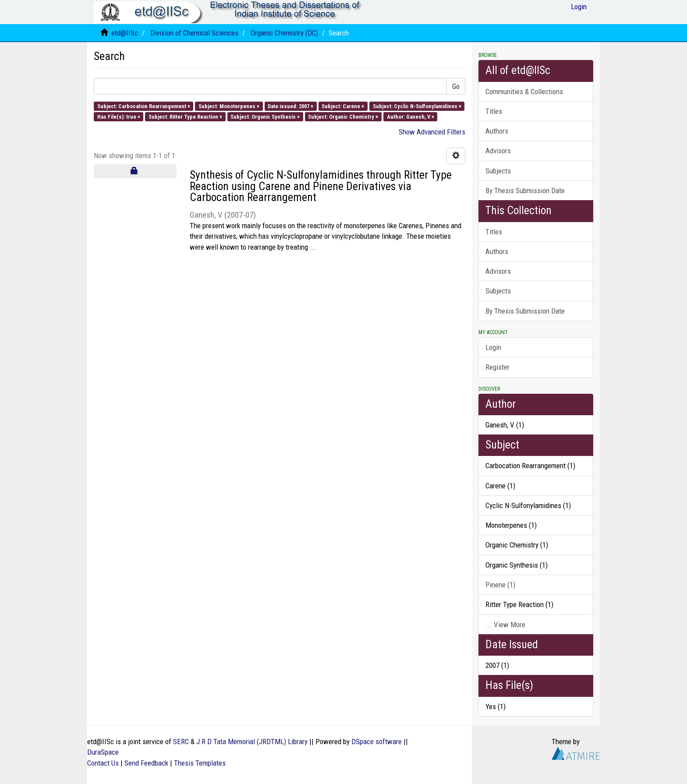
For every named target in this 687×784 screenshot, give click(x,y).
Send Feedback (146, 763)
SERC (181, 742)
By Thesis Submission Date (525, 191)
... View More (505, 625)
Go (456, 86)
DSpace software (377, 742)
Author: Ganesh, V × (411, 116)
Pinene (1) (500, 585)
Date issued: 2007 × (290, 106)
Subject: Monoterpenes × (229, 106)
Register (498, 367)
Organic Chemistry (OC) (284, 33)
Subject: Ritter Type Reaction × (185, 116)
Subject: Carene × (343, 106)
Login (493, 347)
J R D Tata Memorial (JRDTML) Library (252, 742)
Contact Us (103, 763)
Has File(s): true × (119, 116)
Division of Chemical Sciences (194, 33)
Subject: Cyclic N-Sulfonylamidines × (417, 106)
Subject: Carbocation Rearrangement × (144, 106)
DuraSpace (103, 752)
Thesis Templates (200, 763)
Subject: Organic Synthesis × (265, 116)
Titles (494, 111)
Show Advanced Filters (432, 132)
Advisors (498, 151)
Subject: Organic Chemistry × (343, 116)
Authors (497, 131)
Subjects (498, 171)
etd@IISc (125, 33)
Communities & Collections (524, 92)
